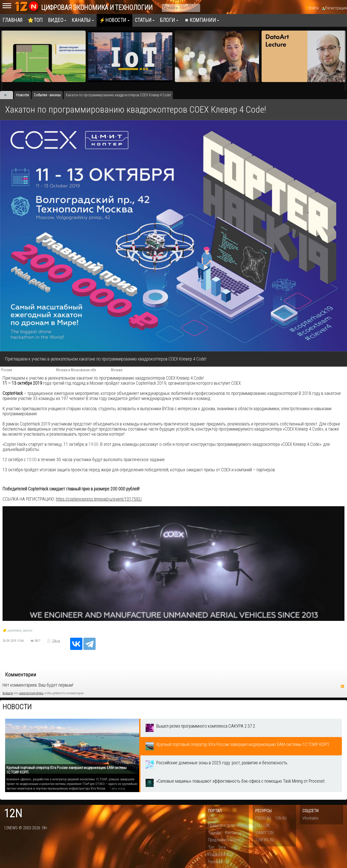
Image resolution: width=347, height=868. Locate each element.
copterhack (14, 631)
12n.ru (56, 641)
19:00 (93, 444)
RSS (342, 686)
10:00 (32, 460)
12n (13, 814)
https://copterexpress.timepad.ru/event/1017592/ (99, 499)
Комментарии (21, 675)
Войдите (8, 693)
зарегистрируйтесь (31, 693)
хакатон (28, 631)
